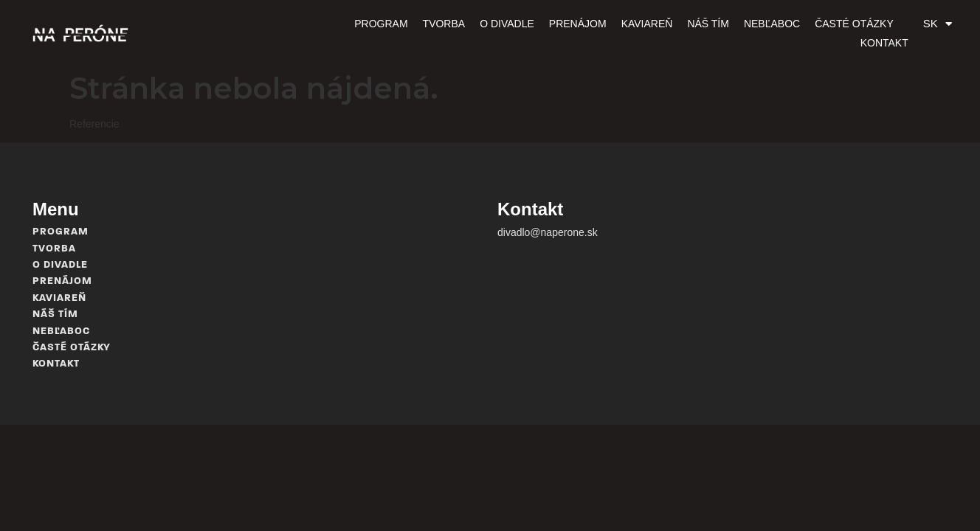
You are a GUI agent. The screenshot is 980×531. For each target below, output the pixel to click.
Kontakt (884, 33)
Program (333, 33)
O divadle (459, 33)
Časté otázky (806, 33)
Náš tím (660, 33)
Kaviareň (599, 33)
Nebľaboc (724, 33)
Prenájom (530, 33)
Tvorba (396, 33)
